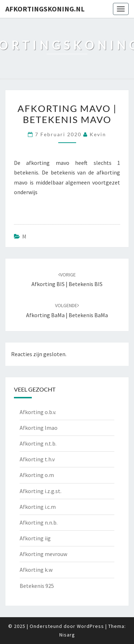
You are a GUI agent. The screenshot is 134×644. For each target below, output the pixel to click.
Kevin (98, 134)
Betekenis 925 (37, 586)
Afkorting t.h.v (37, 459)
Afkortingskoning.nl (45, 9)
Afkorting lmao (39, 428)
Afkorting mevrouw (43, 554)
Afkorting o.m (37, 475)
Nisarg (67, 635)
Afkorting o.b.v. (38, 412)
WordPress (90, 626)
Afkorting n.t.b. (38, 443)
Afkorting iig (35, 538)
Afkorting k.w (36, 570)
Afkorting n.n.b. (39, 522)
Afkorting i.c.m (38, 507)
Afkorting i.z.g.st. (41, 491)
